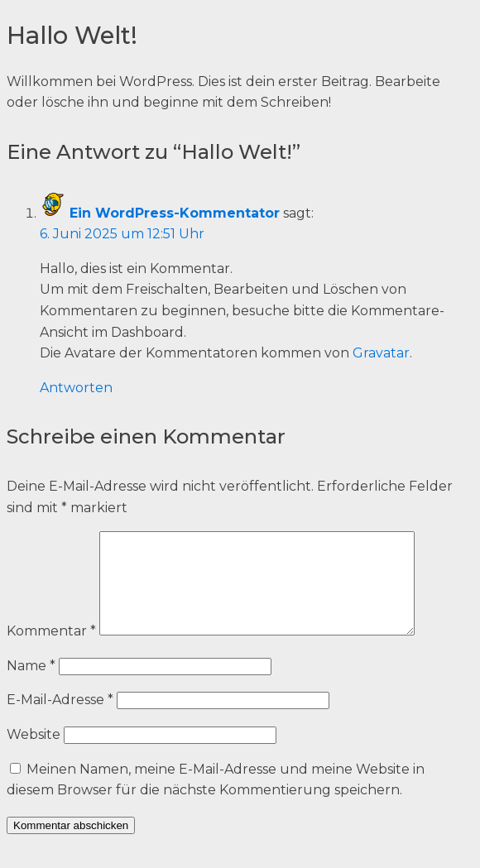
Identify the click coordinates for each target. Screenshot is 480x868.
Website (34, 754)
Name (31, 686)
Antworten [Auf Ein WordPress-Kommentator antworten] (76, 388)
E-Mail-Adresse (60, 719)
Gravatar (381, 353)
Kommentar (51, 651)
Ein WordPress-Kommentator (175, 213)
